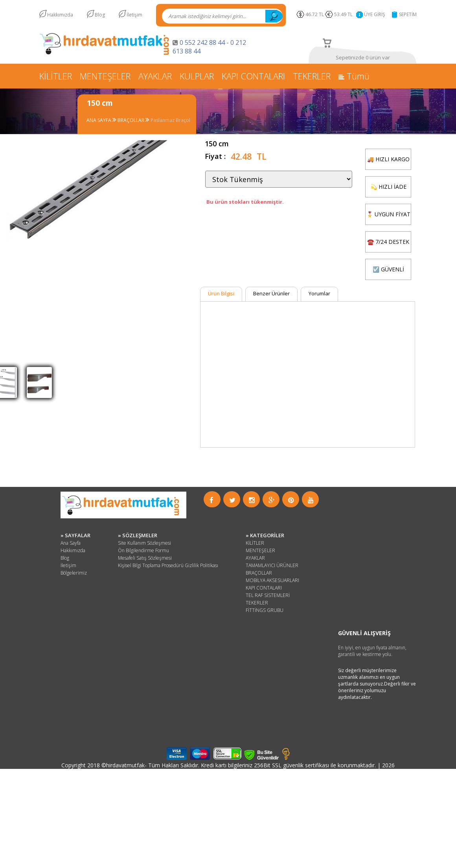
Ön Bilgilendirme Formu (143, 550)
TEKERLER (312, 76)
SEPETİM (408, 14)
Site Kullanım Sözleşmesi (144, 543)
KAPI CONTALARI (253, 76)
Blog (100, 15)
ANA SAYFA (99, 120)
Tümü (354, 76)
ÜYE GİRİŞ (375, 14)
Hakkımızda (60, 15)
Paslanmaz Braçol (170, 120)
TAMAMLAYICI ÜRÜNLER (272, 565)
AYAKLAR (155, 76)
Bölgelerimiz (74, 573)
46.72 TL (315, 14)
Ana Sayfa (71, 543)
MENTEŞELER (105, 76)
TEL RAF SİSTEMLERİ (268, 595)
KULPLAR (197, 76)
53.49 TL (345, 14)
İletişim (134, 15)
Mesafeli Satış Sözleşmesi (145, 558)
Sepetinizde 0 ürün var (363, 57)
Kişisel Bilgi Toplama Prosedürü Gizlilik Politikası (168, 565)
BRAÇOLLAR (131, 120)
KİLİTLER (56, 76)
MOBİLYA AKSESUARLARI (272, 580)
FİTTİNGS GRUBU (265, 610)
